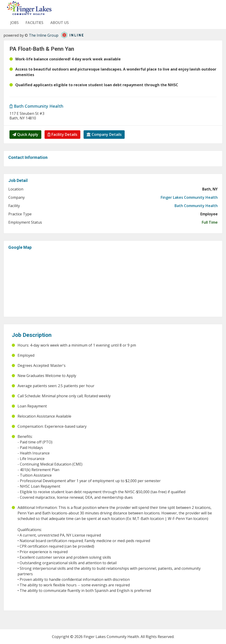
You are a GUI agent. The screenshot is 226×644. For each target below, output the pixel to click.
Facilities (35, 23)
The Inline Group (44, 35)
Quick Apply (25, 134)
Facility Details (62, 134)
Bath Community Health (36, 106)
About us (60, 23)
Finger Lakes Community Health (189, 197)
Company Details (104, 134)
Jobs (15, 23)
